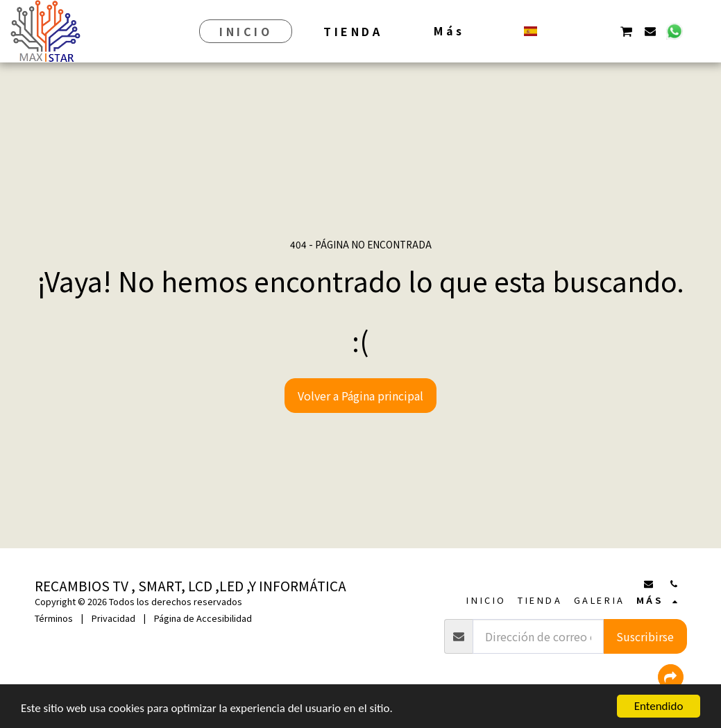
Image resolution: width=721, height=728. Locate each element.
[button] (555, 31)
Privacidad (113, 618)
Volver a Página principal (360, 396)
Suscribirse (645, 636)
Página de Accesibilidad (203, 618)
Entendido (659, 706)
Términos (54, 618)
